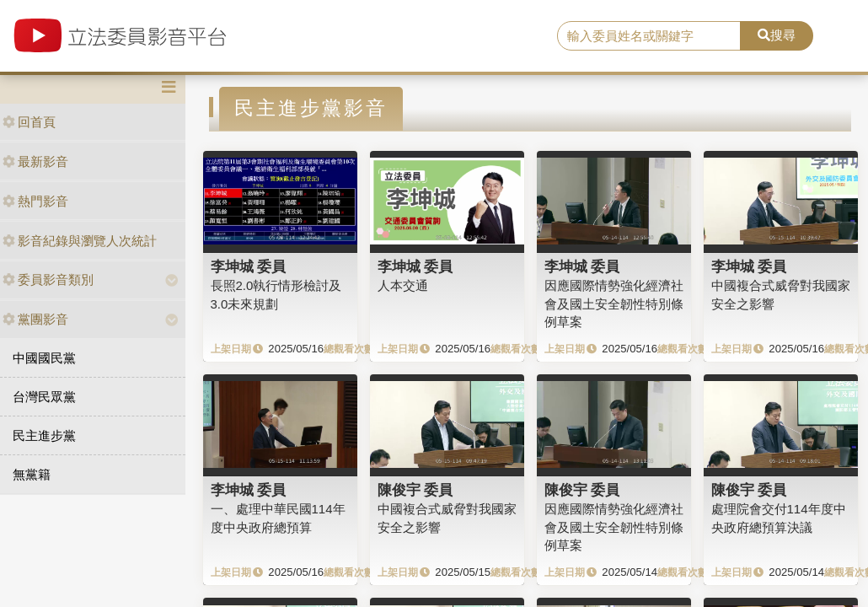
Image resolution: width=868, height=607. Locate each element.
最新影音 (35, 161)
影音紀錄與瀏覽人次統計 (80, 241)
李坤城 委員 (249, 266)
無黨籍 (32, 474)
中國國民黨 (44, 358)
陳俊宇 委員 (415, 490)
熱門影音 (35, 201)
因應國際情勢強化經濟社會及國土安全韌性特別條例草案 (614, 303)
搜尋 (777, 35)
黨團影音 (35, 319)
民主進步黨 (44, 435)
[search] (649, 36)
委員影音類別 (48, 279)
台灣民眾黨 (44, 397)
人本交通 (403, 285)
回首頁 (29, 122)
